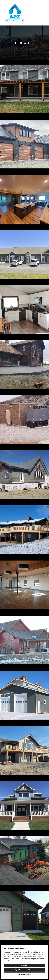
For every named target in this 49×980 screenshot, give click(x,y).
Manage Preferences (25, 974)
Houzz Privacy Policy (34, 954)
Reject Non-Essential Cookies (25, 970)
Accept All (25, 965)
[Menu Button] (46, 4)
